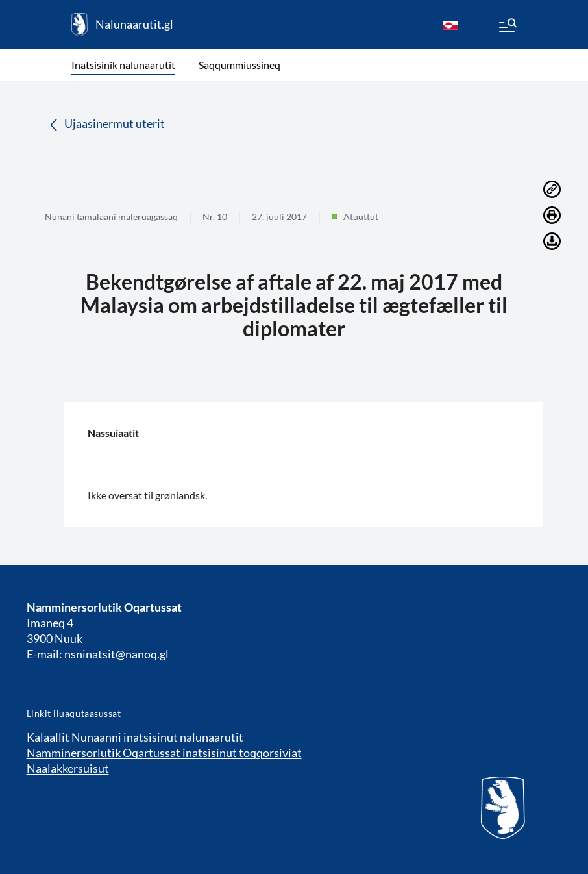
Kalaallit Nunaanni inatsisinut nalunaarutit (135, 737)
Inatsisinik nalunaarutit (123, 65)
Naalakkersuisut (68, 768)
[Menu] (507, 27)
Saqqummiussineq (239, 65)
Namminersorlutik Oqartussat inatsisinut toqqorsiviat (164, 753)
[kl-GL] (450, 25)
